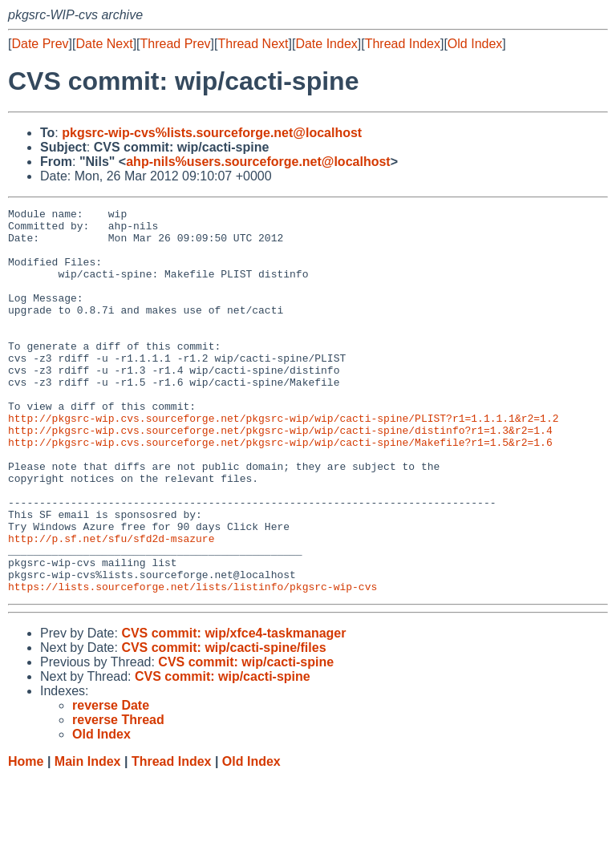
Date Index (326, 44)
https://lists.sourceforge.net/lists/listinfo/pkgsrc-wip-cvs (192, 663)
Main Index (88, 838)
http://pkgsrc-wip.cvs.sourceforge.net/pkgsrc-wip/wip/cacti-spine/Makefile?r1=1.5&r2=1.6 (280, 490)
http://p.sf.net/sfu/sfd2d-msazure (111, 605)
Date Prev (40, 44)
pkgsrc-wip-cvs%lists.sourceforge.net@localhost (212, 133)
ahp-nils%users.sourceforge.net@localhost (258, 162)
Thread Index (403, 44)
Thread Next (253, 44)
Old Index (475, 44)
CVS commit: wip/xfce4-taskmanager (233, 710)
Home (26, 838)
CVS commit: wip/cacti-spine (246, 739)
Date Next (104, 44)
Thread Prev (176, 44)
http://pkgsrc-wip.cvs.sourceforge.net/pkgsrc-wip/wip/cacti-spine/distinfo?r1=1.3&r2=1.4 (280, 476)
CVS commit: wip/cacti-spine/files (223, 724)
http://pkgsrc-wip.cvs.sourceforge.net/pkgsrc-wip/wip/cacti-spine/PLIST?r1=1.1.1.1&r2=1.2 (283, 461)
